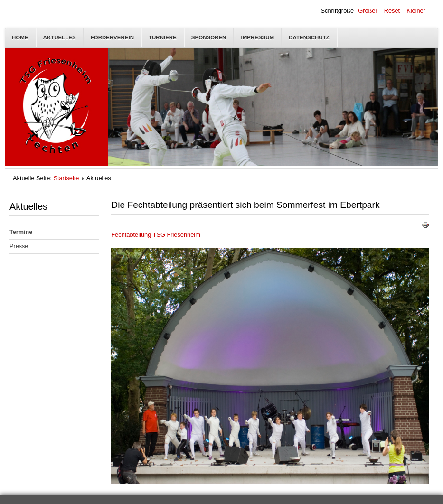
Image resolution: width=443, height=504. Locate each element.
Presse (19, 246)
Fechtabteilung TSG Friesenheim (156, 235)
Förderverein (112, 37)
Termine (21, 232)
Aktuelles (60, 37)
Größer (368, 11)
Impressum (257, 37)
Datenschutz (309, 37)
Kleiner (416, 11)
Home (20, 37)
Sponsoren (209, 37)
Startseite (66, 178)
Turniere (163, 37)
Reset (392, 11)
